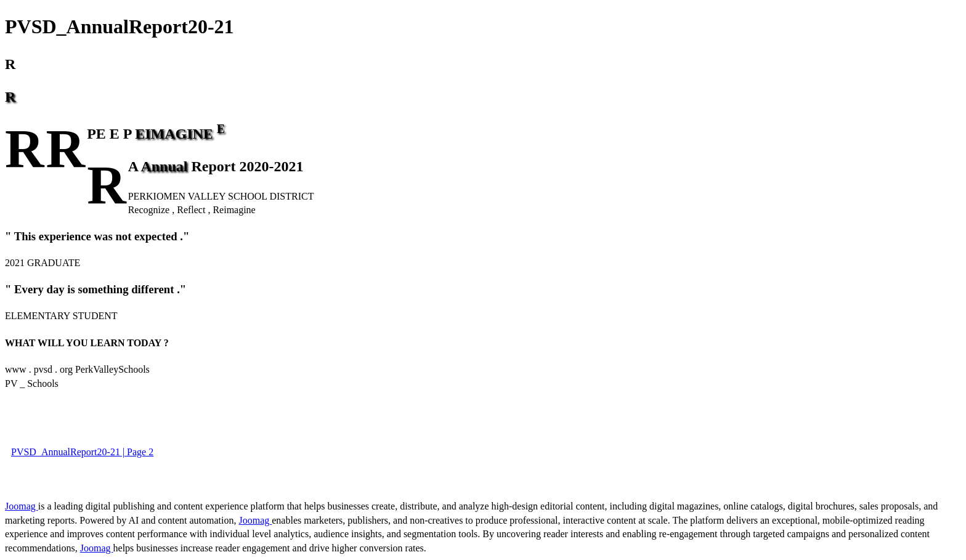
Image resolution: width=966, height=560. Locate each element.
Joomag (22, 506)
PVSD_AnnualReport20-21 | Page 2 (82, 452)
